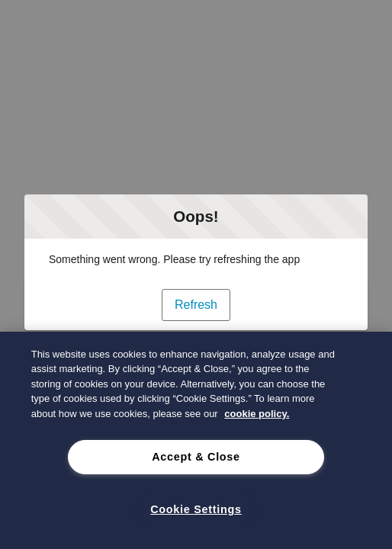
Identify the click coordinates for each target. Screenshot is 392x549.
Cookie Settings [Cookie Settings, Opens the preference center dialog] (196, 509)
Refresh (196, 305)
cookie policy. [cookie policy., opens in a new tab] (257, 414)
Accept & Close (196, 457)
